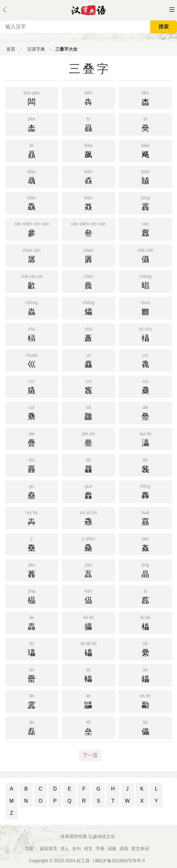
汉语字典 (36, 49)
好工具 (83, 861)
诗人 (65, 849)
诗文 (88, 849)
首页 (11, 49)
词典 (112, 849)
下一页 (90, 755)
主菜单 (172, 10)
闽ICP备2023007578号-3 (120, 861)
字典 (100, 849)
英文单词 (140, 849)
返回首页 (48, 849)
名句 (77, 849)
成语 (124, 849)
